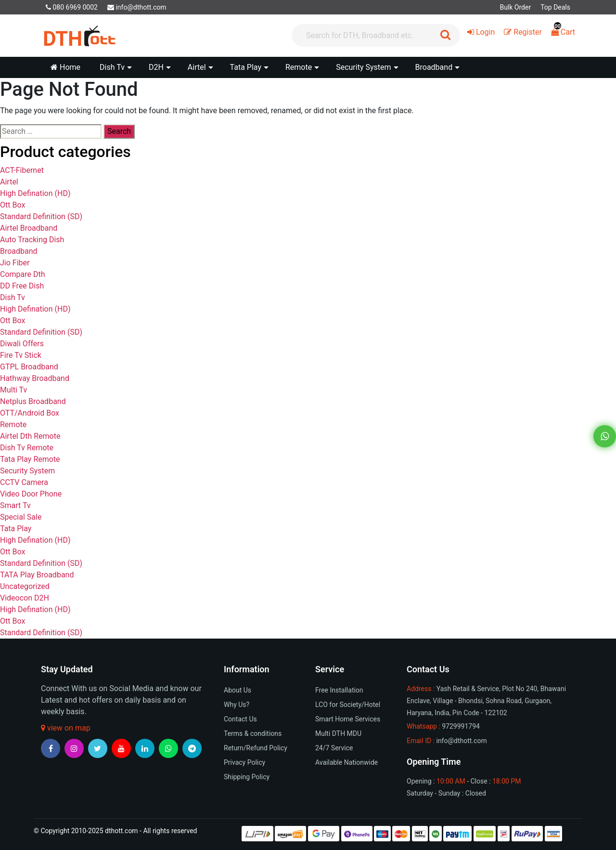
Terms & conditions (253, 733)
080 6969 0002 (72, 7)
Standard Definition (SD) (41, 216)
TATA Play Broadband (37, 575)
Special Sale (21, 517)
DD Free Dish (22, 286)
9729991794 (461, 726)
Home (65, 67)
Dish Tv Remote (27, 448)
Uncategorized (25, 586)
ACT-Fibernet (22, 170)
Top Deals (555, 7)
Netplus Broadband (33, 401)
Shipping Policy (247, 777)
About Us (237, 690)
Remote (13, 425)
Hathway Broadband (35, 378)
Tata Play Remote (30, 459)
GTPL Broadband (29, 367)
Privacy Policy (244, 762)
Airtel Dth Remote (30, 436)
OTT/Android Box (30, 413)
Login (481, 32)
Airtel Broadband (29, 228)
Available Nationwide (346, 762)
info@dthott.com (137, 7)
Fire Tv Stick (21, 355)
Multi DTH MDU (338, 733)
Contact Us (240, 719)
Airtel (9, 182)
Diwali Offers (22, 344)
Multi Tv (13, 390)
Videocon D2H (25, 598)
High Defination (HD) (35, 193)
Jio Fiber (15, 263)
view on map (66, 728)
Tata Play (16, 529)
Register (523, 32)
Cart (563, 32)
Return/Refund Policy (256, 748)
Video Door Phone (31, 494)
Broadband (19, 251)
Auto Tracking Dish (32, 240)
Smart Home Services (348, 719)
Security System (27, 471)
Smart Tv (15, 505)
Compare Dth (23, 274)
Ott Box (13, 205)
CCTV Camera (24, 482)
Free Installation (339, 690)
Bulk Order (515, 7)
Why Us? (237, 705)
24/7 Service (334, 748)
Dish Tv (13, 297)
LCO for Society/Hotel (348, 705)
